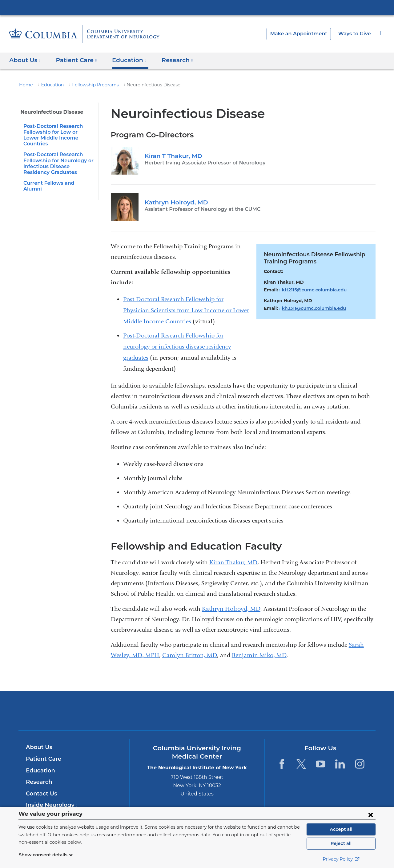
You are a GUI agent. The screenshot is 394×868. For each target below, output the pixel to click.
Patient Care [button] (74, 60)
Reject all (341, 843)
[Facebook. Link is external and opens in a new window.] (281, 764)
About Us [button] (25, 60)
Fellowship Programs (88, 85)
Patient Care (42, 759)
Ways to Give (355, 34)
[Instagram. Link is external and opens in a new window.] (360, 764)
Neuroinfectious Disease (49, 112)
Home (25, 85)
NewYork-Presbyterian (197, 714)
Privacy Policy (341, 859)
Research (38, 782)
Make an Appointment (304, 34)
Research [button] (170, 60)
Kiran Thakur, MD (233, 562)
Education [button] (124, 60)
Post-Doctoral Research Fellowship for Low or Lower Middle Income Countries (57, 132)
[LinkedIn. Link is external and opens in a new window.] (340, 764)
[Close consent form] (371, 815)
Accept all (341, 829)
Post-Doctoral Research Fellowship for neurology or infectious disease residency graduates (177, 347)
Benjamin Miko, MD (259, 655)
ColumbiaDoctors (286, 710)
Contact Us (40, 794)
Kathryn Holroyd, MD (174, 202)
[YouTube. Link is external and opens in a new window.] (321, 764)
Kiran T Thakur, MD (172, 156)
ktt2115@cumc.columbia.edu (312, 290)
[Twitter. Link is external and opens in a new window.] (301, 764)
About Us (38, 747)
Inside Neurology (50, 805)
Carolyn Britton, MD (190, 655)
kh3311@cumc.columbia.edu (311, 308)
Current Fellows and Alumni (56, 177)
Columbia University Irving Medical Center (197, 7)
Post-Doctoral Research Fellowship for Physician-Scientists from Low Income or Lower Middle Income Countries (186, 310)
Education (49, 85)
